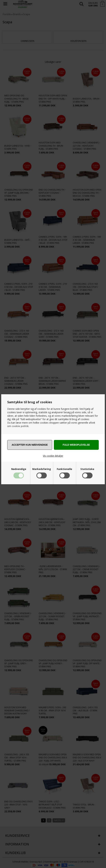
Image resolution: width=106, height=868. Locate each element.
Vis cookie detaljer (53, 456)
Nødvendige (19, 469)
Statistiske (87, 469)
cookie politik (20, 426)
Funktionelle (64, 469)
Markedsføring (42, 469)
